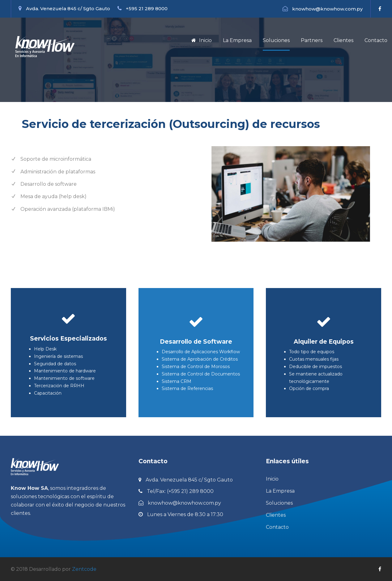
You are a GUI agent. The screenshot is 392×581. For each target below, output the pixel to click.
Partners (312, 40)
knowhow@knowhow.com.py (327, 9)
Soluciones (276, 40)
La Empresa (237, 40)
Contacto (376, 40)
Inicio (202, 40)
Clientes (343, 40)
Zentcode (84, 569)
